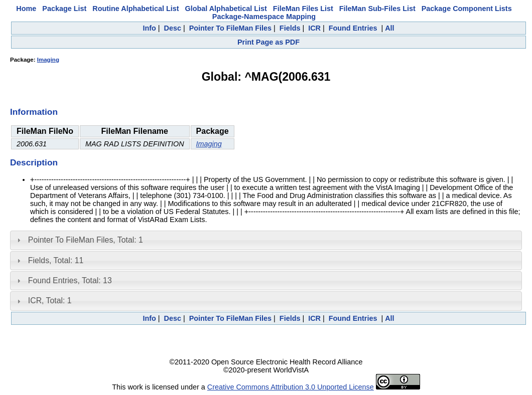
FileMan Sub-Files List (377, 9)
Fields (290, 28)
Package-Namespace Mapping (264, 17)
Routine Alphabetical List (136, 9)
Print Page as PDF (269, 42)
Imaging (48, 60)
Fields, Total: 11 (56, 260)
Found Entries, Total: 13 (70, 280)
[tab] (266, 240)
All (389, 28)
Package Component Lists (467, 9)
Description (34, 162)
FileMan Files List (303, 9)
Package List (64, 9)
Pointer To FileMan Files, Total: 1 (86, 240)
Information (34, 112)
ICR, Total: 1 (50, 301)
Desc (173, 28)
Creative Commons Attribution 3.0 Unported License (291, 387)
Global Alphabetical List (226, 9)
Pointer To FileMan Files (230, 28)
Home (26, 9)
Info (149, 28)
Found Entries (353, 28)
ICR (314, 28)
